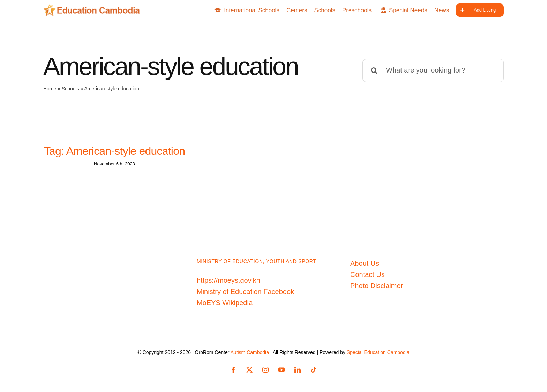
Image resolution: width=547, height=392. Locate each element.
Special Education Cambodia (378, 352)
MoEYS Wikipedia (225, 303)
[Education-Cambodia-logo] (94, 8)
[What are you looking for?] (433, 70)
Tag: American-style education (115, 151)
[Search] (374, 70)
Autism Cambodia (250, 352)
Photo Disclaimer (377, 286)
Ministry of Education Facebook (245, 292)
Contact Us (368, 274)
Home (50, 89)
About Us (365, 263)
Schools (70, 89)
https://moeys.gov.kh (228, 280)
